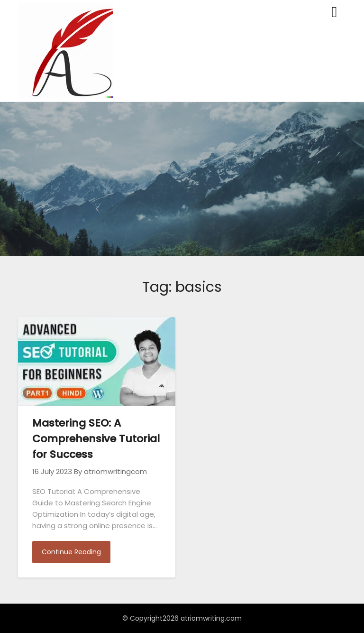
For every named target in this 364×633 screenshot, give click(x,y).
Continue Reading (71, 552)
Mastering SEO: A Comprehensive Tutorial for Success (96, 439)
